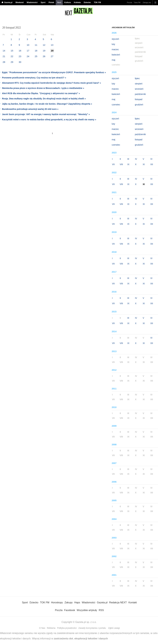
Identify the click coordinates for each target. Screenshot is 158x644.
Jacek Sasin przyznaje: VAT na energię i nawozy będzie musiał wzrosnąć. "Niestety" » (46, 114)
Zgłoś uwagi (114, 628)
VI (151, 159)
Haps (77, 602)
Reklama (51, 628)
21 (4, 56)
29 (12, 62)
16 (20, 51)
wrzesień (139, 89)
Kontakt (133, 602)
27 (52, 56)
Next (59, 2)
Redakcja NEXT (118, 602)
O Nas (42, 628)
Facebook (70, 610)
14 (4, 51)
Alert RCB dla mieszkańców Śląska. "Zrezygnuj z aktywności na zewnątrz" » (41, 93)
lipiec (137, 78)
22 (12, 56)
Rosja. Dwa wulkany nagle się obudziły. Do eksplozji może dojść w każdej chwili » (44, 99)
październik (140, 94)
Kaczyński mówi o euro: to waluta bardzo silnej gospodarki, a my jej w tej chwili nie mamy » (49, 120)
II (120, 159)
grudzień (139, 105)
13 (52, 45)
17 (28, 51)
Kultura (68, 2)
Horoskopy (57, 602)
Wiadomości (32, 2)
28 (4, 62)
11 (36, 45)
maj (113, 60)
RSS (101, 610)
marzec (115, 49)
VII (113, 164)
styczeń (115, 39)
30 (20, 62)
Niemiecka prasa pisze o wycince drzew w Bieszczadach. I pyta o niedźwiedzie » (43, 88)
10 (28, 45)
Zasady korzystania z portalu (92, 628)
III (128, 159)
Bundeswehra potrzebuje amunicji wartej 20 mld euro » (30, 109)
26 (44, 56)
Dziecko (87, 2)
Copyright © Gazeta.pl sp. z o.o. (79, 622)
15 (12, 51)
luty (113, 44)
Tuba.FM (137, 2)
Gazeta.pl (8, 2)
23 (20, 56)
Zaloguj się (147, 2)
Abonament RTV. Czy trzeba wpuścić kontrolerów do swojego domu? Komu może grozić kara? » (51, 83)
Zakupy (69, 602)
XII (152, 164)
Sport (43, 2)
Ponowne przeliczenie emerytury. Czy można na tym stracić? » (34, 78)
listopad (139, 99)
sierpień (139, 84)
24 (28, 56)
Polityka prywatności (67, 628)
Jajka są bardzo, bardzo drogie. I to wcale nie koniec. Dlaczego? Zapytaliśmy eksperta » (47, 104)
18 (36, 51)
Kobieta (77, 2)
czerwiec (116, 105)
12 (44, 45)
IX (128, 164)
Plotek (51, 2)
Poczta (130, 2)
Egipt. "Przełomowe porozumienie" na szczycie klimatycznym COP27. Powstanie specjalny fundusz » (54, 72)
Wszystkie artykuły (87, 610)
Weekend (19, 2)
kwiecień (116, 55)
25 (36, 56)
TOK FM (97, 2)
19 (44, 51)
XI (144, 164)
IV (136, 159)
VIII (121, 164)
